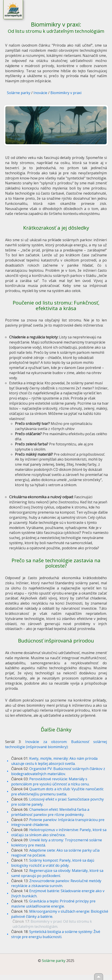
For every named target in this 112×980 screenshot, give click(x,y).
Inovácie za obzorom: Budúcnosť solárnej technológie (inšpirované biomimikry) (56, 744)
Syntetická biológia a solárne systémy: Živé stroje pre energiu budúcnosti (56, 934)
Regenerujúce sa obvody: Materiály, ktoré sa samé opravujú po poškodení (57, 873)
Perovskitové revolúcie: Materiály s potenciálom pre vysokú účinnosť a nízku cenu (50, 781)
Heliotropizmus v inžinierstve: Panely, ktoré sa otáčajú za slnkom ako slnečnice (59, 832)
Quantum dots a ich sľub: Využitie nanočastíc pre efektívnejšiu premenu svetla (57, 792)
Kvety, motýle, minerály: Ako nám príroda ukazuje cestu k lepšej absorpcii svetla (54, 761)
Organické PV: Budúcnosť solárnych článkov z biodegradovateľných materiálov (58, 771)
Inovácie (40, 93)
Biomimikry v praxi (66, 93)
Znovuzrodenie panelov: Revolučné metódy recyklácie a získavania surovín (56, 883)
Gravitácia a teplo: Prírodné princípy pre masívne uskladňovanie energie (53, 904)
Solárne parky (19, 93)
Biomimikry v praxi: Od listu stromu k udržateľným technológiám (52, 924)
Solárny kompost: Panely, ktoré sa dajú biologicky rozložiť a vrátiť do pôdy (53, 863)
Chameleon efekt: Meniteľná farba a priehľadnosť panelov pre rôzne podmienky (50, 812)
